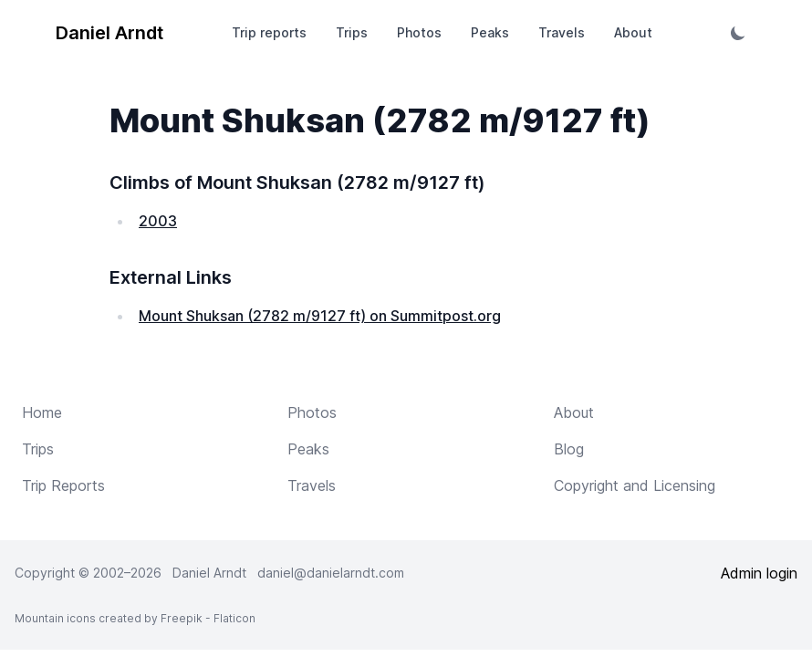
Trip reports (269, 32)
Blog (569, 449)
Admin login (759, 573)
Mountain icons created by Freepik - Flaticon (135, 618)
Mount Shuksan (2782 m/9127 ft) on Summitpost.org (320, 316)
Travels (562, 32)
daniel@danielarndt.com (331, 573)
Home (42, 412)
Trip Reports (63, 485)
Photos (419, 32)
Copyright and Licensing (635, 485)
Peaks (490, 32)
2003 (158, 221)
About (633, 32)
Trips (352, 32)
